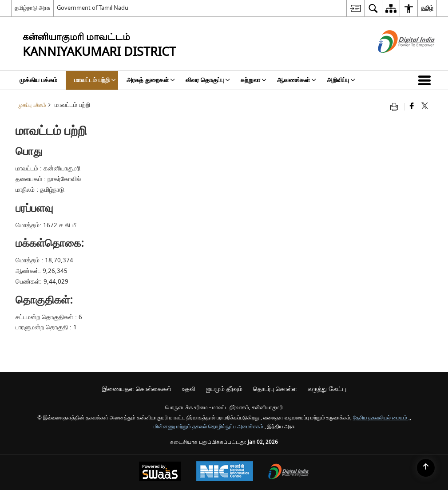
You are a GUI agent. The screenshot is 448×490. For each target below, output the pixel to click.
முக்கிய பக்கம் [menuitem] (38, 80)
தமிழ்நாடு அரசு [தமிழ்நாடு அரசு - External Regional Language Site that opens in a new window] (32, 8)
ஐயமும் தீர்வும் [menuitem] (224, 389)
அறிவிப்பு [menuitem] (341, 80)
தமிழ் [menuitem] (427, 8)
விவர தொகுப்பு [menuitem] (208, 80)
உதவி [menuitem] (189, 389)
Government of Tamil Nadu (93, 8)
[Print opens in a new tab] (396, 107)
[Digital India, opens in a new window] (289, 472)
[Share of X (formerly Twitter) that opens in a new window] (425, 107)
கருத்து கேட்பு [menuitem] (327, 389)
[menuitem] (355, 8)
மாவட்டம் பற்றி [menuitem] (95, 80)
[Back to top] (426, 468)
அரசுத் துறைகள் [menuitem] (151, 80)
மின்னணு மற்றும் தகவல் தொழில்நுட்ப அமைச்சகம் (209, 427)
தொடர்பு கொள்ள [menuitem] (275, 389)
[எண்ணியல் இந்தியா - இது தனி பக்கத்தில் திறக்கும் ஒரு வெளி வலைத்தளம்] (395, 61)
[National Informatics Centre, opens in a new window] (225, 472)
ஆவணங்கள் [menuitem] (297, 80)
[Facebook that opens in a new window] (412, 107)
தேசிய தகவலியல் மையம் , (381, 418)
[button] (426, 80)
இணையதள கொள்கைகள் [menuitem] (137, 389)
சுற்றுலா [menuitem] (254, 80)
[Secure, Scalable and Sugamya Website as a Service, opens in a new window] (160, 472)
